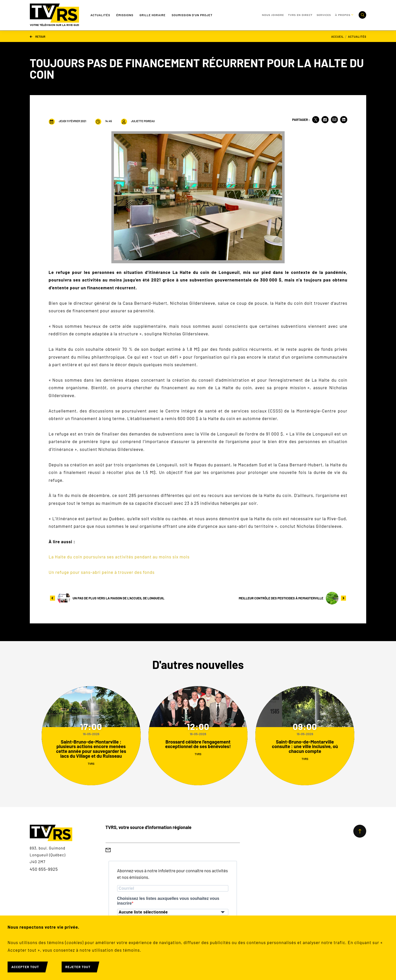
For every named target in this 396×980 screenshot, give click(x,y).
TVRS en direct (300, 15)
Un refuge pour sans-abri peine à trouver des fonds (102, 572)
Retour (38, 36)
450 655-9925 (44, 869)
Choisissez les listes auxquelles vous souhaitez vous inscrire (168, 901)
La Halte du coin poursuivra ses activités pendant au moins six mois (119, 557)
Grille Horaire (152, 15)
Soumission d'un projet (192, 15)
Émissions (125, 15)
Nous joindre (273, 15)
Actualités (100, 15)
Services (324, 15)
